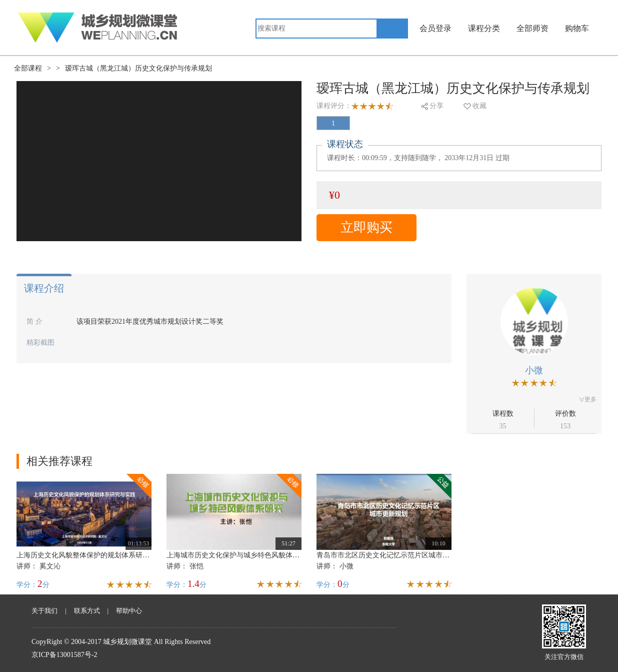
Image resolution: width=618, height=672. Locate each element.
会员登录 (435, 28)
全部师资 (532, 28)
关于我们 (44, 611)
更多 (588, 399)
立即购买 (366, 227)
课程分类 (484, 28)
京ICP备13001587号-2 (64, 655)
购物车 (577, 28)
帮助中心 (129, 611)
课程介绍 (44, 288)
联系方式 (87, 611)
